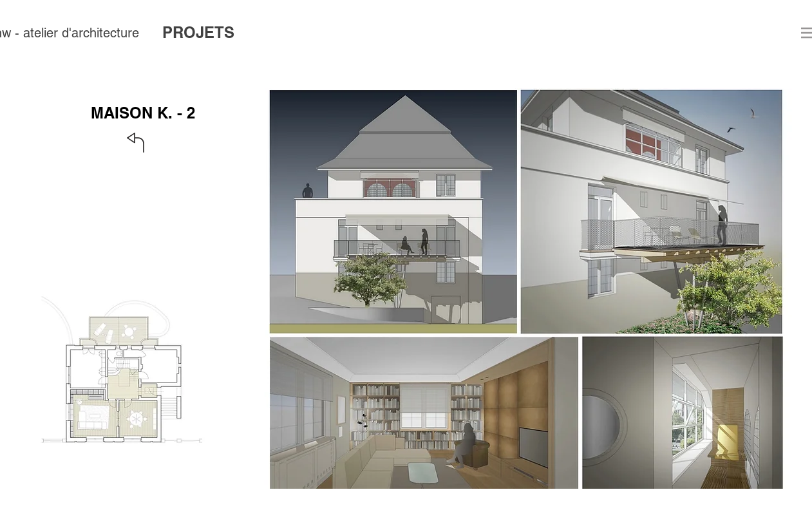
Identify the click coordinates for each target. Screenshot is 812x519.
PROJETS (198, 32)
